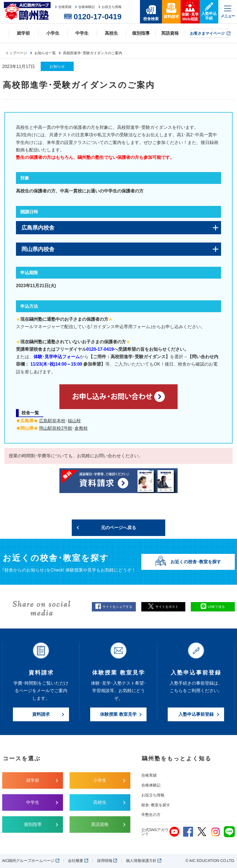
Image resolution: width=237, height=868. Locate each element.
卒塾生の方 (151, 815)
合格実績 (149, 775)
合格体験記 (151, 785)
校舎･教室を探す (156, 805)
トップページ (16, 53)
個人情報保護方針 (144, 861)
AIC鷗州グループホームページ (31, 861)
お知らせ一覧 (45, 53)
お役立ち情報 (153, 795)
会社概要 (78, 861)
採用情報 (107, 861)
